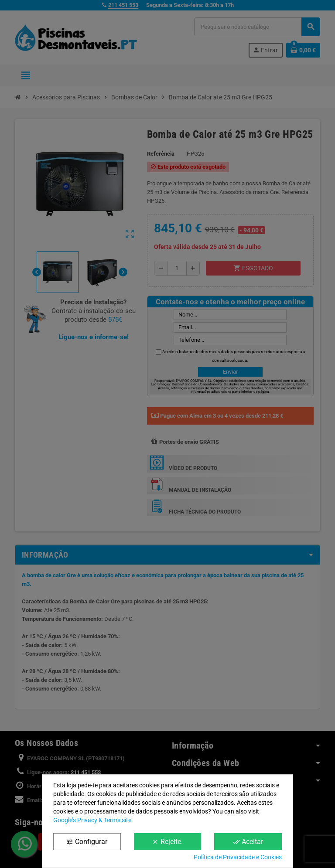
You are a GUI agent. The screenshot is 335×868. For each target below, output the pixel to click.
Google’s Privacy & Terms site (92, 820)
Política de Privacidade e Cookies (238, 857)
